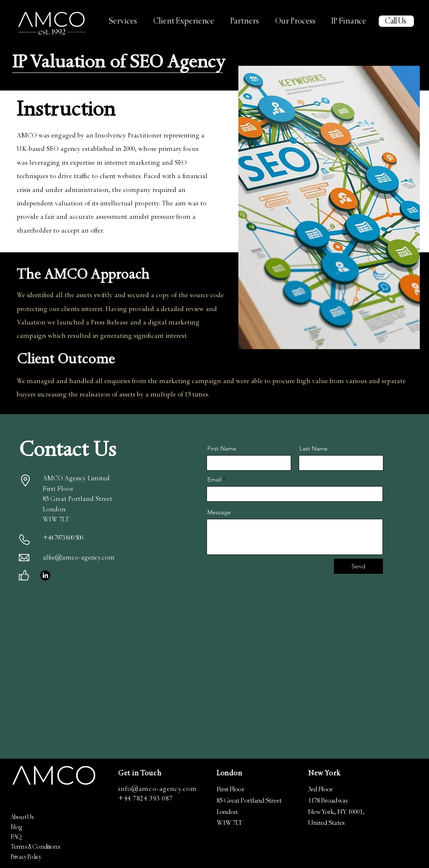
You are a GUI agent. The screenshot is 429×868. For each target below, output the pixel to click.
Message (219, 512)
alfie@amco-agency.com (79, 559)
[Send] (358, 566)
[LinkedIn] (45, 575)
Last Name (314, 448)
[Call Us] (396, 21)
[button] (123, 22)
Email (214, 479)
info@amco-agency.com (157, 790)
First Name (222, 448)
